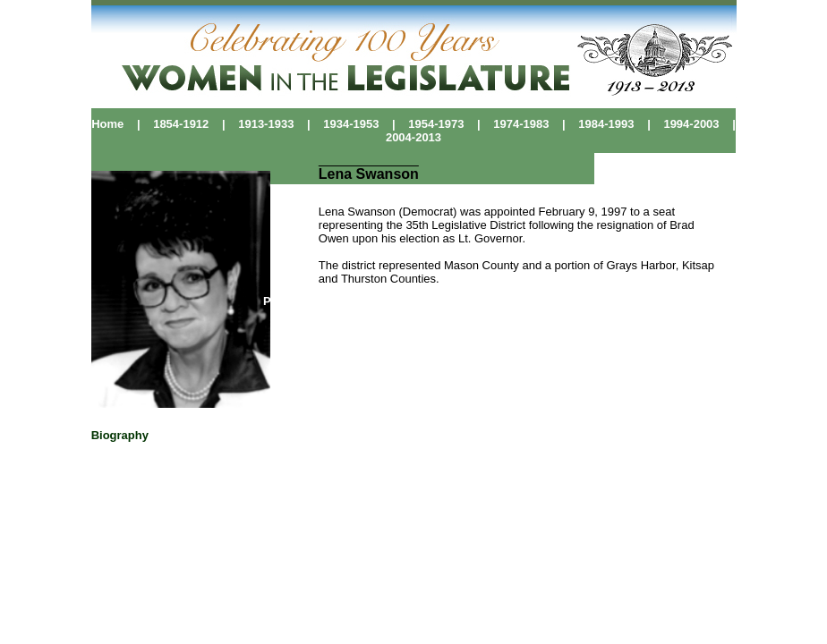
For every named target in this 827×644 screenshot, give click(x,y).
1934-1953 (351, 124)
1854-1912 (175, 124)
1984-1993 (606, 124)
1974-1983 (521, 124)
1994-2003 (691, 124)
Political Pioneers (313, 301)
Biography (120, 435)
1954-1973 (430, 124)
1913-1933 (260, 124)
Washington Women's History (453, 301)
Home (107, 124)
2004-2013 (413, 137)
